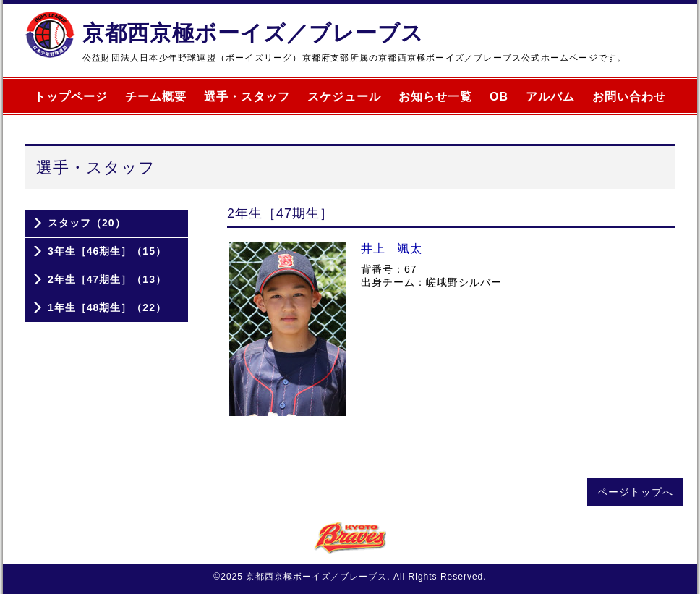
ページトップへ (635, 492)
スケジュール (344, 97)
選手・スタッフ (247, 97)
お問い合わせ (629, 97)
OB (499, 97)
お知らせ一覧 (435, 97)
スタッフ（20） (87, 223)
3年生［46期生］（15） (107, 251)
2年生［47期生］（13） (107, 279)
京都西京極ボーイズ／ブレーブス (253, 33)
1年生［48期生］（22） (107, 307)
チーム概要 (156, 97)
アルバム (550, 97)
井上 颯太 (392, 249)
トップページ (71, 97)
